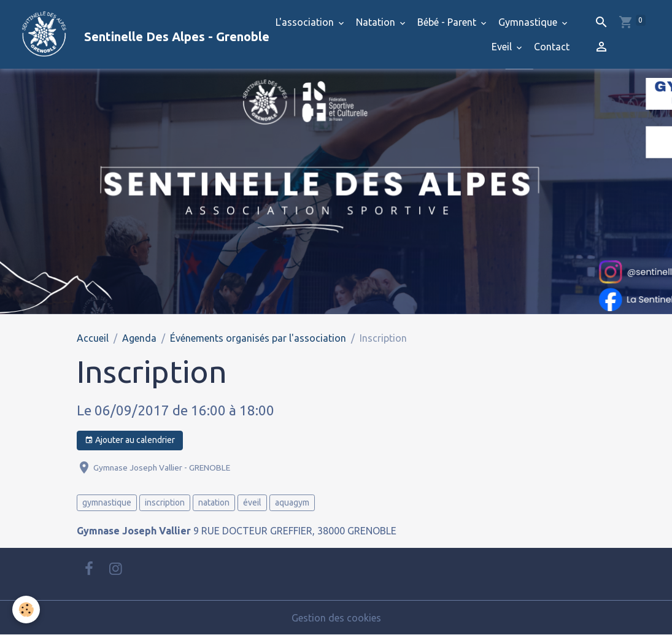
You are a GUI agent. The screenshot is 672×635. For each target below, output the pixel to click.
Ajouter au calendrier (130, 441)
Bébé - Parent (448, 22)
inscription (165, 502)
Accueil (93, 338)
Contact (552, 47)
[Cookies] (26, 610)
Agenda (139, 338)
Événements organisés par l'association (258, 338)
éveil (252, 502)
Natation (377, 22)
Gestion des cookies (336, 618)
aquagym (292, 502)
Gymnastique (529, 22)
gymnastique (107, 502)
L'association (306, 22)
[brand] (121, 34)
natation (214, 502)
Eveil (503, 47)
